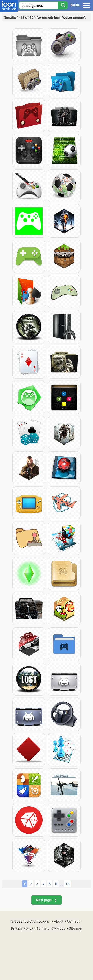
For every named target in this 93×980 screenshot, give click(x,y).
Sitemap (75, 928)
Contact (73, 921)
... (61, 884)
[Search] (63, 5)
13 (67, 884)
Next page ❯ (46, 900)
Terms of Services (51, 928)
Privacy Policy (22, 928)
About (59, 921)
